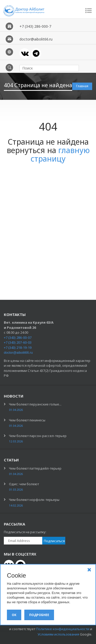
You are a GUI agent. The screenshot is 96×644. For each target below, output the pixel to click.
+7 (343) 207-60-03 (18, 342)
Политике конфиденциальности (63, 629)
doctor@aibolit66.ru (18, 353)
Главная (82, 86)
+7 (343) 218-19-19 (18, 348)
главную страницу (60, 154)
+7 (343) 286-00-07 (18, 338)
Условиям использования (58, 634)
